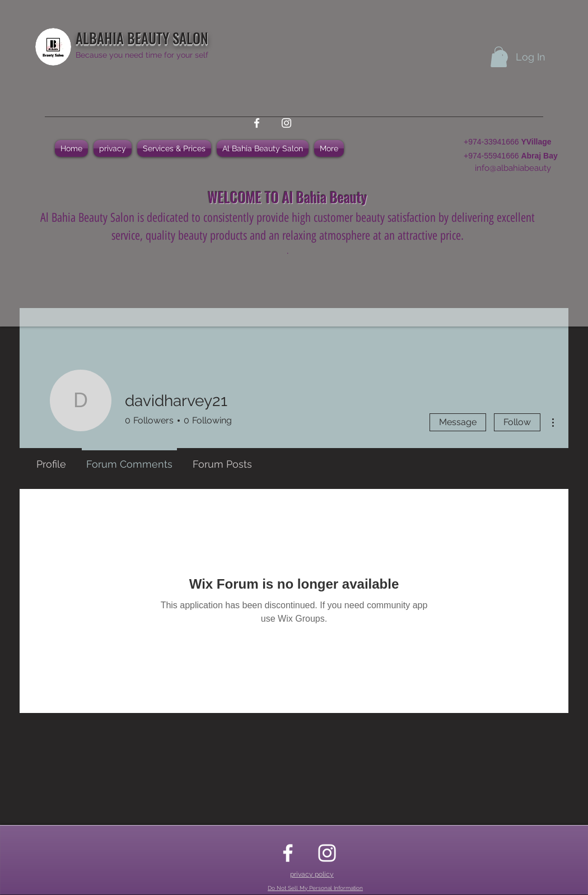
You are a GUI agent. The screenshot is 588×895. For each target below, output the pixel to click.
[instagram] (286, 123)
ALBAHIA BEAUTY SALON (142, 38)
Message (458, 422)
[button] (499, 57)
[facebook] (257, 123)
